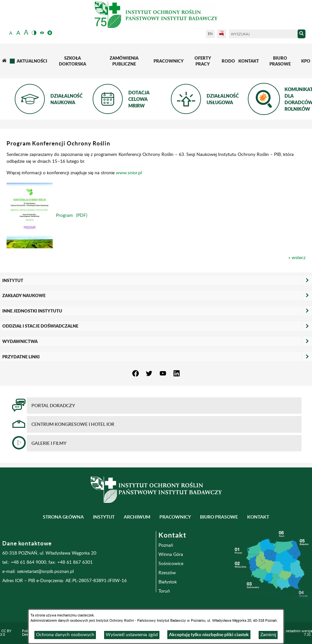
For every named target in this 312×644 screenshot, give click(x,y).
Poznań (166, 545)
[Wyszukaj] (263, 34)
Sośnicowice (171, 564)
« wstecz (297, 258)
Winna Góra (171, 555)
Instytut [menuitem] (104, 517)
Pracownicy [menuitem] (175, 517)
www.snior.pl (129, 173)
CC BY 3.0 (6, 633)
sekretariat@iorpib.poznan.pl (45, 572)
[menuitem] (4, 61)
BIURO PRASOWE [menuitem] (219, 517)
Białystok (168, 582)
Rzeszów (167, 573)
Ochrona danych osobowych (65, 635)
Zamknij (268, 635)
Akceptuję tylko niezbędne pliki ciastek (209, 635)
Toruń (164, 591)
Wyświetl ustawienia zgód (132, 635)
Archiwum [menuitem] (137, 517)
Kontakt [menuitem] (258, 517)
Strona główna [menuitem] (63, 517)
